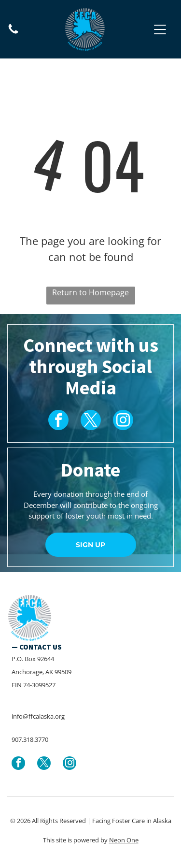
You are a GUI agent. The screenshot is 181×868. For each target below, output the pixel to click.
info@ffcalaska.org (38, 716)
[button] (160, 29)
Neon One (124, 840)
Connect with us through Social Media (91, 366)
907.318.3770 (30, 739)
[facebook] (58, 421)
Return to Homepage (90, 292)
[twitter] (91, 421)
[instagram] (123, 421)
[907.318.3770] (13, 32)
